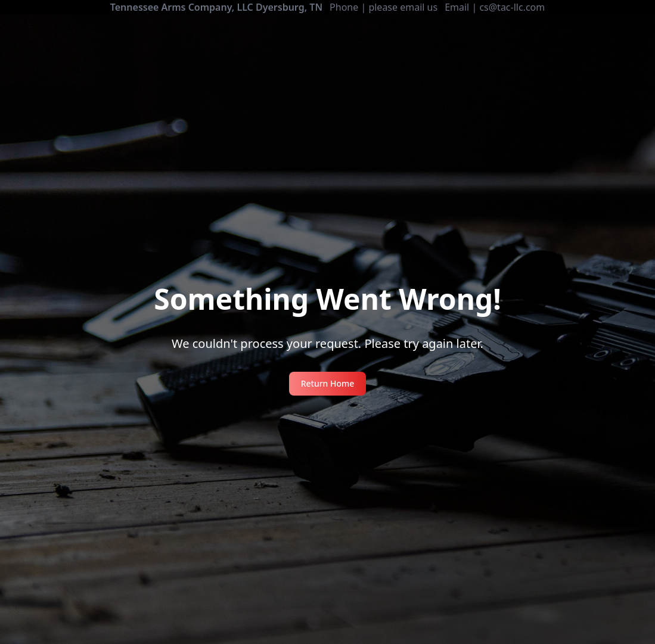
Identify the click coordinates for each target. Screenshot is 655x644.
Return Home (328, 383)
